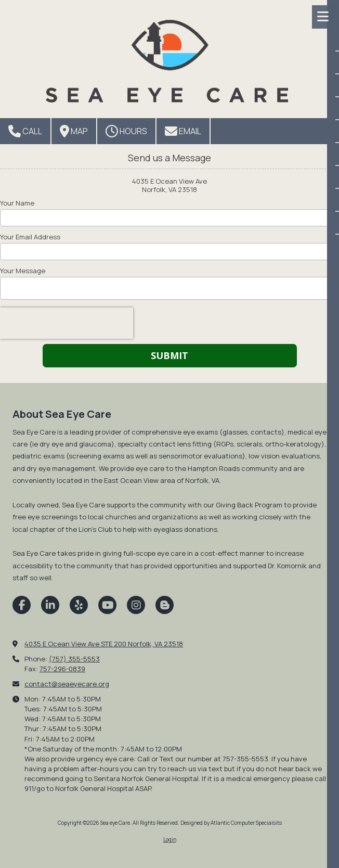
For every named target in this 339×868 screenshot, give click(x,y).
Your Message (23, 271)
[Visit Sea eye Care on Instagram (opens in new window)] (136, 605)
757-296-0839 (62, 669)
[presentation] (67, 323)
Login (170, 839)
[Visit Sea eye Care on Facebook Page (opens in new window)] (22, 605)
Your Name (17, 203)
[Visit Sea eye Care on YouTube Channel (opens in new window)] (107, 605)
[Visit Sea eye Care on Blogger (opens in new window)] (165, 605)
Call (25, 131)
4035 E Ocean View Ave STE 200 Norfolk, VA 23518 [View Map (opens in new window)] (104, 644)
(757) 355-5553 (74, 659)
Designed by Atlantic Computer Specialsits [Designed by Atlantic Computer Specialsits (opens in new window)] (231, 823)
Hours (126, 131)
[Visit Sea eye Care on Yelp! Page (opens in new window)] (79, 605)
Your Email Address (30, 237)
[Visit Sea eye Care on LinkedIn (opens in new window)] (50, 605)
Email (183, 131)
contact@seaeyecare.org (67, 684)
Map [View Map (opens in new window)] (74, 131)
